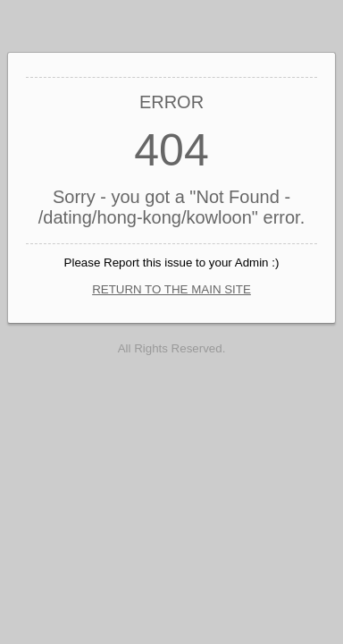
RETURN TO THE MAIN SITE (171, 289)
